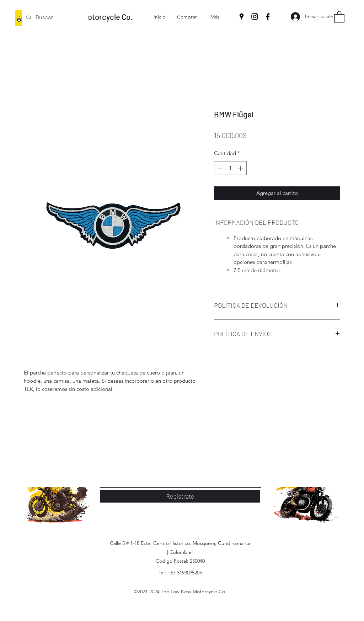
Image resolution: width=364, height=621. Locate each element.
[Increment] (241, 168)
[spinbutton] (231, 168)
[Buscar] (55, 17)
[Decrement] (220, 168)
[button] (339, 17)
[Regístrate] (180, 496)
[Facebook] (268, 17)
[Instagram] (255, 17)
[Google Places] (242, 17)
